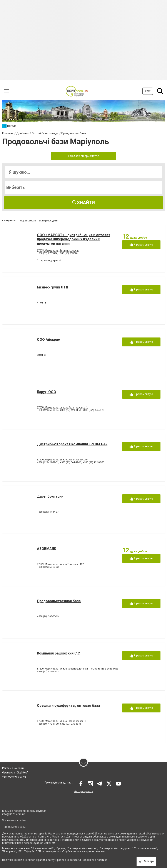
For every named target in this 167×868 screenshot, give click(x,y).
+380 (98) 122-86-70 (93, 462)
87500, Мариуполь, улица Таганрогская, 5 (62, 721)
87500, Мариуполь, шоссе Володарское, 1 (62, 407)
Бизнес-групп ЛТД (53, 287)
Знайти (83, 203)
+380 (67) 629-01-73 (71, 410)
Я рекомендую (141, 245)
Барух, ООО (47, 392)
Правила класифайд (68, 860)
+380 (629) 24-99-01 (48, 462)
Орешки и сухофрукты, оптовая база (68, 706)
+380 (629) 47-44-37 (48, 512)
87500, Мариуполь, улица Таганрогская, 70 (62, 460)
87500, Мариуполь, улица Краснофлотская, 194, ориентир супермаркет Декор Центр (88, 669)
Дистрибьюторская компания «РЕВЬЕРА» (72, 444)
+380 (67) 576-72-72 (48, 672)
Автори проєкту (84, 791)
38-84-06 (42, 355)
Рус (148, 91)
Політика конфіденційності (19, 860)
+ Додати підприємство (83, 156)
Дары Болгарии (50, 496)
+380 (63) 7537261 (69, 253)
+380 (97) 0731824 (47, 253)
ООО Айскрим (49, 340)
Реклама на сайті (13, 768)
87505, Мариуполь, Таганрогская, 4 (58, 250)
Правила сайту (45, 860)
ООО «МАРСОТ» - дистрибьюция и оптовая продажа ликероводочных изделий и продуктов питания (74, 239)
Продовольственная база (59, 601)
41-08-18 (42, 303)
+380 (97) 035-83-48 (71, 724)
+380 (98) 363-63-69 (48, 616)
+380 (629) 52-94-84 (48, 410)
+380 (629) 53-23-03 (48, 567)
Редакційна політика (95, 860)
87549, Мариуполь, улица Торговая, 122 (60, 564)
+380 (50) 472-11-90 (48, 724)
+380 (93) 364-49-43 (71, 462)
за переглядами (49, 221)
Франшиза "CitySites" (15, 773)
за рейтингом (28, 221)
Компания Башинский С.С (58, 653)
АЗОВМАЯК (47, 549)
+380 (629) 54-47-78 (93, 410)
